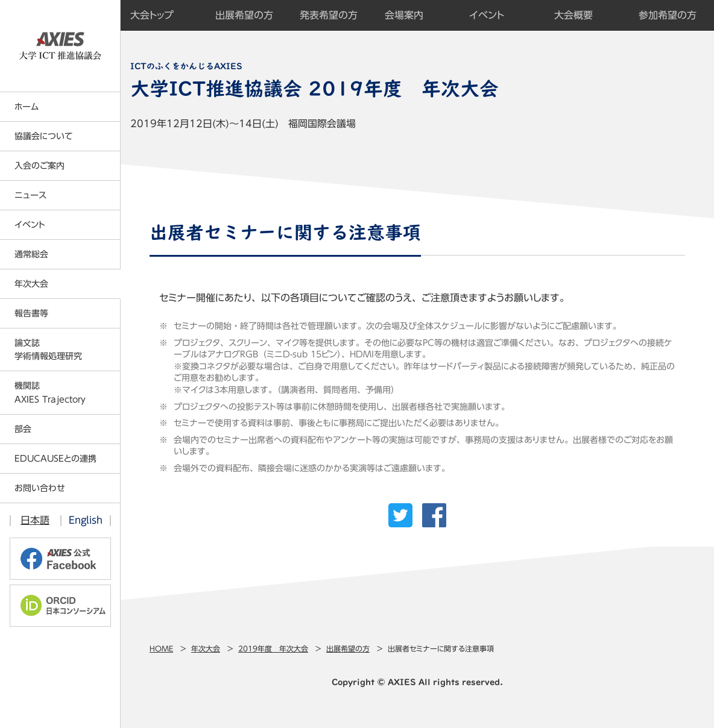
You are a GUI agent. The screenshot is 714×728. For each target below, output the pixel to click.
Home (161, 648)
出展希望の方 (348, 648)
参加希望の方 (668, 15)
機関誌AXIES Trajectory (50, 392)
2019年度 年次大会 (273, 648)
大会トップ (152, 15)
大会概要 (573, 15)
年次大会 (206, 648)
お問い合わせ (40, 488)
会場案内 (404, 15)
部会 (23, 429)
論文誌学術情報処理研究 (48, 350)
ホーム (27, 107)
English (86, 520)
